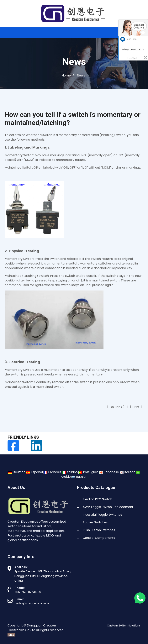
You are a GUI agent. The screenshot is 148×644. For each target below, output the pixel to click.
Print (136, 407)
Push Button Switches (99, 530)
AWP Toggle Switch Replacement (108, 507)
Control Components (99, 538)
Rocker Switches (95, 522)
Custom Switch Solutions (124, 626)
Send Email (129, 39)
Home (66, 75)
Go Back (116, 407)
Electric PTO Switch (97, 499)
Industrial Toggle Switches (102, 515)
